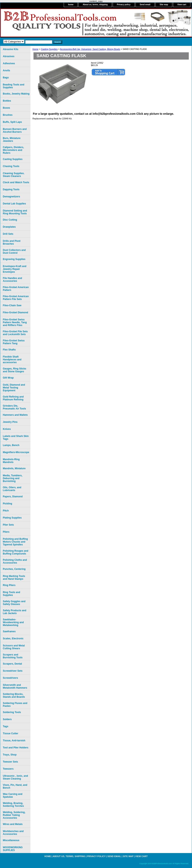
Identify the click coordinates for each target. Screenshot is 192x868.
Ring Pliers (9, 585)
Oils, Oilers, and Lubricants (12, 489)
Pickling (7, 504)
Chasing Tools (11, 166)
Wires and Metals (13, 824)
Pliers (6, 532)
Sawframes (9, 631)
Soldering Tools (12, 712)
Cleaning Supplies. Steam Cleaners (14, 175)
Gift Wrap (8, 378)
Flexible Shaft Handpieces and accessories (12, 360)
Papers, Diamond (13, 497)
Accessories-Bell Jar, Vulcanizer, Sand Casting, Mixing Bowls (90, 49)
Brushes (8, 115)
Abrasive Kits (11, 49)
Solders (7, 719)
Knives (7, 429)
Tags (6, 726)
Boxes (6, 108)
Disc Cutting (10, 220)
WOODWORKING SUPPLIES (13, 849)
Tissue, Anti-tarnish (14, 741)
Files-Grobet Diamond (15, 312)
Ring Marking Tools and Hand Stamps (14, 578)
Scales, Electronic (13, 639)
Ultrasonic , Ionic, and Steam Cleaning (15, 777)
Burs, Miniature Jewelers (12, 140)
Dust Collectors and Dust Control (14, 251)
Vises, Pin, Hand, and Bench (15, 786)
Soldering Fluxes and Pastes (15, 705)
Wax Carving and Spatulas (13, 795)
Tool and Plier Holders (16, 748)
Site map (164, 5)
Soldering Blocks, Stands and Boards (14, 695)
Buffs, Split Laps (12, 122)
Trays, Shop (10, 755)
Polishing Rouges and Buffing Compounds (16, 552)
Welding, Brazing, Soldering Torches (13, 805)
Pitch (6, 511)
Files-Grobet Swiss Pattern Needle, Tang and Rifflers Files (15, 322)
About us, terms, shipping (95, 5)
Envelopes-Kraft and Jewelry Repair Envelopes (15, 269)
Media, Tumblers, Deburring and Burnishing (13, 478)
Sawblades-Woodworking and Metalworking (13, 622)
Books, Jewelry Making (16, 94)
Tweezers (8, 769)
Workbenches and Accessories (13, 833)
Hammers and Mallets (15, 415)
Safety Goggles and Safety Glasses (14, 603)
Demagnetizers (11, 197)
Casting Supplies (49, 49)
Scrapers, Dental (12, 664)
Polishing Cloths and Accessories (15, 561)
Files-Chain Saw (12, 305)
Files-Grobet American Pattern (16, 289)
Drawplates (9, 227)
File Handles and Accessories (12, 280)
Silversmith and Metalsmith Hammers (15, 686)
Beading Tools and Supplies (14, 86)
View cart (182, 5)
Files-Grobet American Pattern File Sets (16, 298)
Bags (6, 78)
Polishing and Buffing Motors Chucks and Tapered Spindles (15, 542)
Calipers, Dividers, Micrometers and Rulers (13, 150)
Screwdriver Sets (13, 671)
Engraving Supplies (14, 259)
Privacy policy (124, 5)
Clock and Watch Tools (16, 182)
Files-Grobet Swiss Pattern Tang (14, 342)
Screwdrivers (10, 678)
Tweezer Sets (10, 762)
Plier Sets (8, 525)
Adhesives (9, 63)
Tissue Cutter (10, 733)
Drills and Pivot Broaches (12, 242)
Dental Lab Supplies (14, 204)
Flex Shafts (9, 350)
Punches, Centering (14, 569)
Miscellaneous (11, 840)
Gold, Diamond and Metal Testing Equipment (14, 388)
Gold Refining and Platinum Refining (13, 398)
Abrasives (9, 56)
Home (35, 49)
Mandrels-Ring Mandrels (11, 461)
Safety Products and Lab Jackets (15, 612)
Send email (145, 5)
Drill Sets (8, 234)
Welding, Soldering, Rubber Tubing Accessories (14, 815)
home (71, 5)
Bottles (7, 101)
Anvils (6, 70)
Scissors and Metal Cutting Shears (14, 647)
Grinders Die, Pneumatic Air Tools (14, 407)
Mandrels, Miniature (14, 468)
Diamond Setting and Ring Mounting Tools (15, 212)
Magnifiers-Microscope (16, 452)
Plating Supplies (12, 518)
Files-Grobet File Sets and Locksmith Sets (15, 333)
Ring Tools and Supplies (11, 594)
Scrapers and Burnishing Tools (13, 656)
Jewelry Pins (10, 422)
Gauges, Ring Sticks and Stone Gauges (15, 370)
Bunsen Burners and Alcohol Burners (15, 130)
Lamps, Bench (11, 445)
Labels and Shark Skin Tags (16, 438)
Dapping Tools (11, 189)
